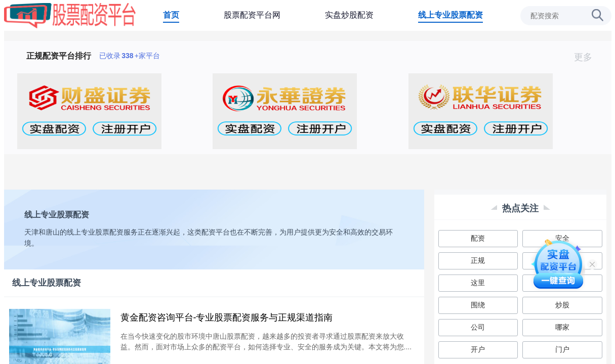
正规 (478, 260)
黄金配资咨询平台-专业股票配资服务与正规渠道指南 (227, 317)
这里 (478, 283)
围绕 (478, 305)
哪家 (562, 327)
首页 (171, 15)
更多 (587, 57)
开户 (478, 349)
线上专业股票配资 (450, 15)
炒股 (562, 305)
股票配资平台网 (252, 15)
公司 (478, 327)
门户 (562, 349)
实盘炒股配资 (349, 15)
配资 (478, 238)
